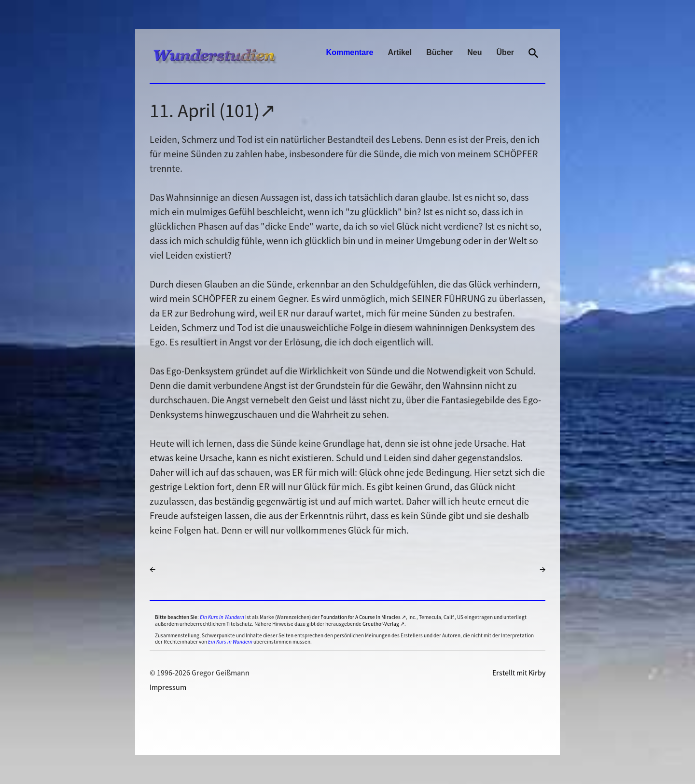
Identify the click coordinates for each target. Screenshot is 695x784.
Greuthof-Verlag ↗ (383, 624)
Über (505, 52)
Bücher (439, 52)
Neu (474, 52)
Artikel (400, 52)
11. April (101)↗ (213, 110)
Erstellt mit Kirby (519, 673)
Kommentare (350, 52)
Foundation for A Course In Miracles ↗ (363, 617)
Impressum (168, 687)
